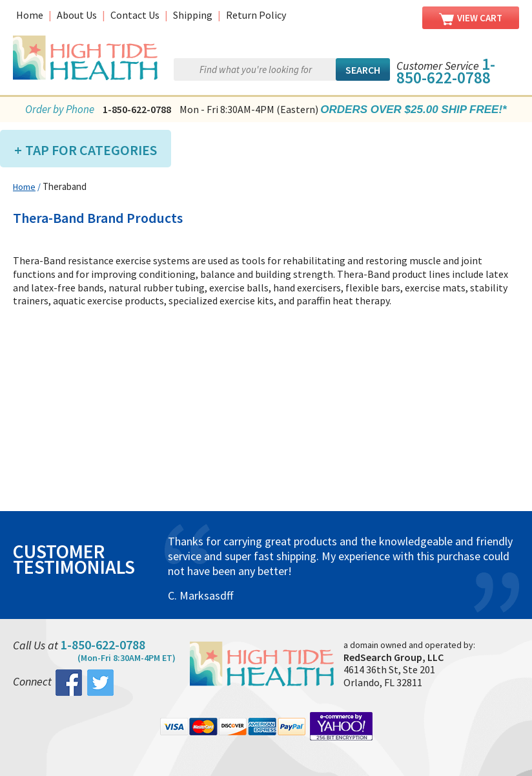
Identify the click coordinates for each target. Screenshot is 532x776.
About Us (77, 15)
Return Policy (256, 15)
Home (30, 15)
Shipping (193, 15)
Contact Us (135, 15)
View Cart (471, 18)
